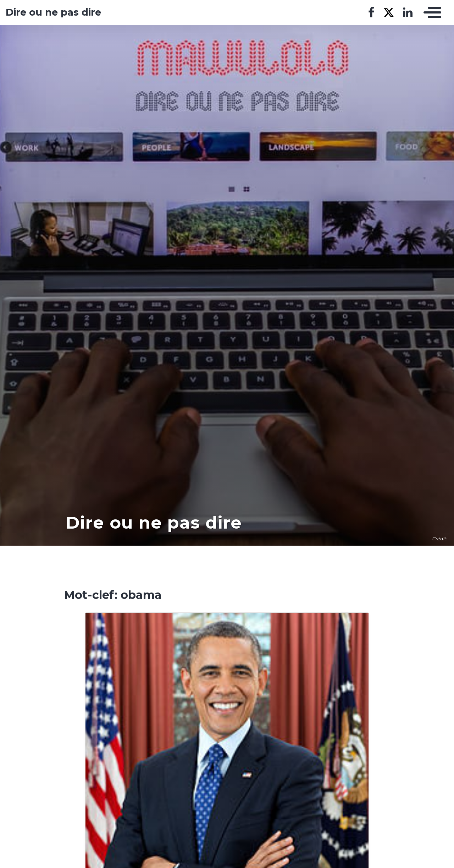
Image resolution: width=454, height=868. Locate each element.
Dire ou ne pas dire (53, 12)
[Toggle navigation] (431, 12)
